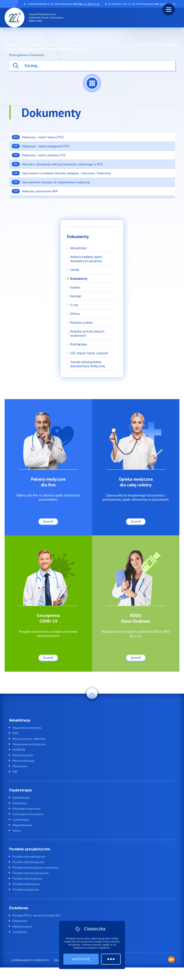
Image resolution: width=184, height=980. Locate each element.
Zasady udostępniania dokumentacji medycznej (88, 364)
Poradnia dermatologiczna (29, 857)
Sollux (17, 831)
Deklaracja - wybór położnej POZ (39, 155)
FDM (15, 733)
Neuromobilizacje (24, 761)
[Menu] (169, 9)
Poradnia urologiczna (26, 890)
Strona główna (18, 55)
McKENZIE (19, 750)
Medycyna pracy (22, 926)
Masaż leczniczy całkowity (29, 739)
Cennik (75, 270)
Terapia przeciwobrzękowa (29, 744)
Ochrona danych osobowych (30, 960)
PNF (15, 772)
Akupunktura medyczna (27, 728)
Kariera (75, 287)
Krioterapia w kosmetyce (28, 814)
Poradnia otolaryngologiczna (31, 873)
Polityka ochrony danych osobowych (87, 333)
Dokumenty (79, 279)
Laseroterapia (21, 820)
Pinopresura (20, 766)
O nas (74, 305)
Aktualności (78, 248)
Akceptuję (81, 959)
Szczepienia (20, 932)
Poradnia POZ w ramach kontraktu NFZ (36, 915)
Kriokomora (20, 921)
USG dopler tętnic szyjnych (89, 353)
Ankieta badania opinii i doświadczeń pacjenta (86, 259)
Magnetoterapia (22, 825)
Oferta (75, 314)
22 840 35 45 (92, 4)
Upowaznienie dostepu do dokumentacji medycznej (51, 182)
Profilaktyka (79, 344)
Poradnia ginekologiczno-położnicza (35, 868)
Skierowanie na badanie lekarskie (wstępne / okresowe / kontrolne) (61, 173)
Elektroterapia (21, 798)
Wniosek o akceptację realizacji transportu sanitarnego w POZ (57, 164)
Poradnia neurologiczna (27, 879)
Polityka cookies (82, 323)
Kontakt (76, 296)
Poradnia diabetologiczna (28, 862)
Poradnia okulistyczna (26, 884)
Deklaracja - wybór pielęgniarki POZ (40, 146)
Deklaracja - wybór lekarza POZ (38, 137)
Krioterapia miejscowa (26, 809)
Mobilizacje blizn (23, 755)
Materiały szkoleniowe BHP (35, 191)
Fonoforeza (20, 803)
